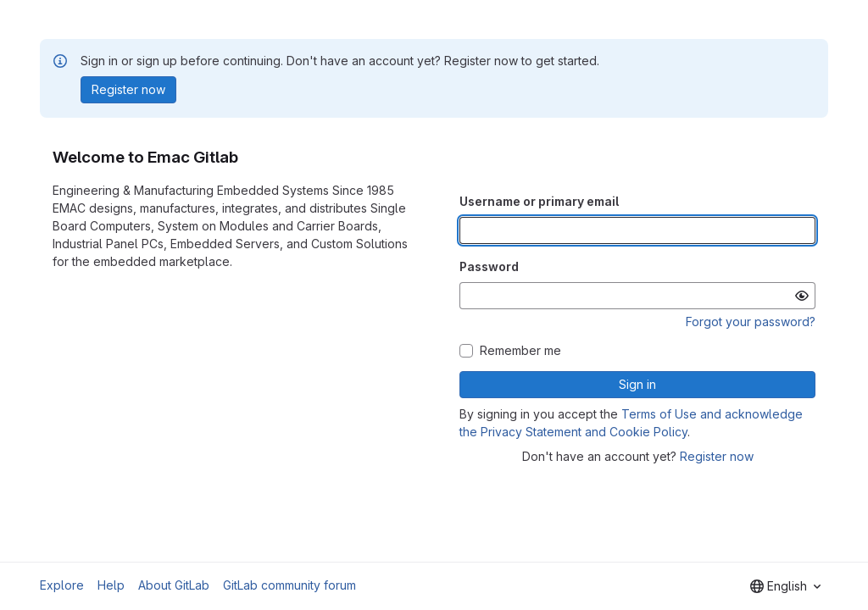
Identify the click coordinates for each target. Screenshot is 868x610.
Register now (717, 456)
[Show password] (802, 296)
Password (489, 266)
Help (111, 585)
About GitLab (174, 585)
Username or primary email (539, 201)
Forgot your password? (751, 322)
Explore (62, 585)
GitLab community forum (289, 585)
